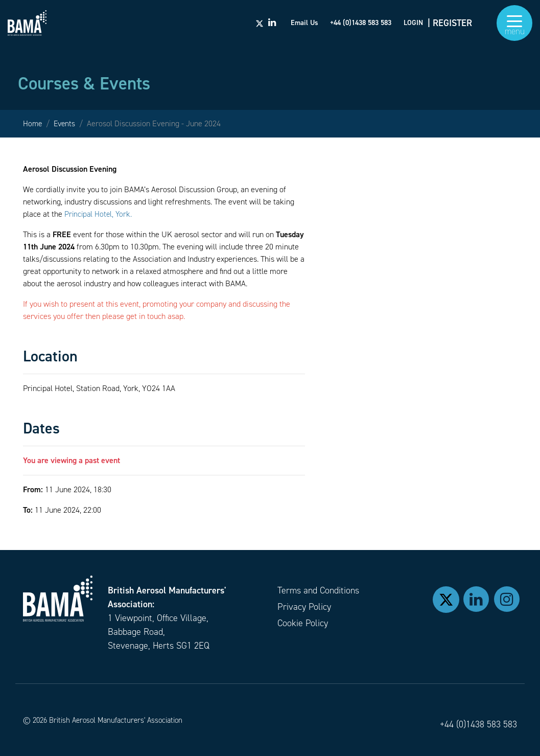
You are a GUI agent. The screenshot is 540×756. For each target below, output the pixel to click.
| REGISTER (450, 26)
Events (66, 123)
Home (33, 123)
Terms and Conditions (318, 590)
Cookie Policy (303, 623)
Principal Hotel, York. (99, 214)
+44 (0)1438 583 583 (478, 724)
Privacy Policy (304, 607)
